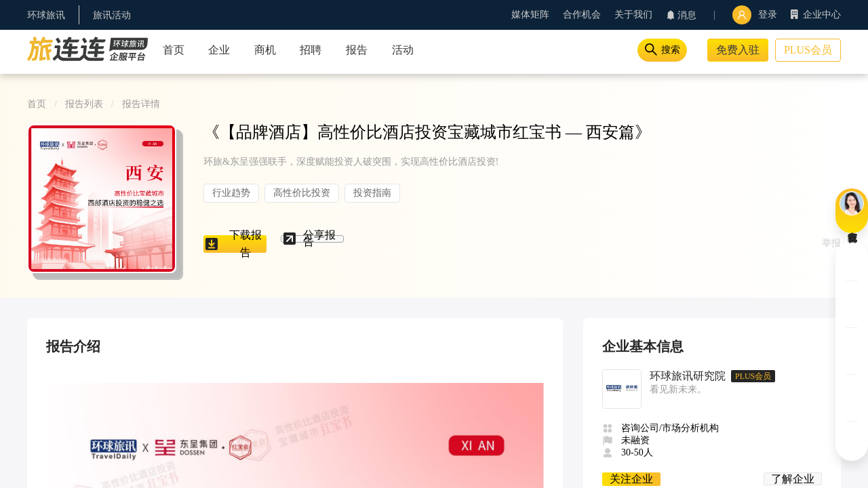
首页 (37, 104)
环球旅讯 (46, 15)
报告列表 (84, 104)
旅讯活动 (112, 15)
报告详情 (141, 104)
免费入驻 (738, 50)
